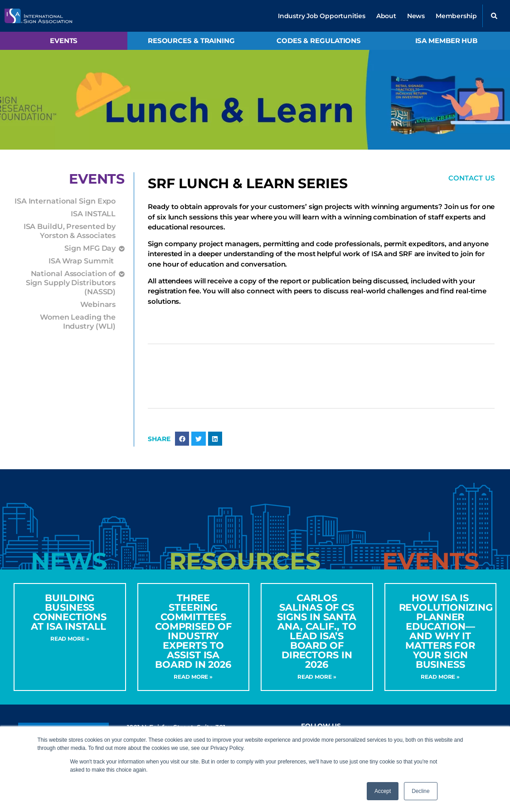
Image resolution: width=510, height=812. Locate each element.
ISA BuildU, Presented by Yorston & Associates (70, 231)
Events (64, 41)
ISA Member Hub (447, 41)
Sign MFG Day (90, 248)
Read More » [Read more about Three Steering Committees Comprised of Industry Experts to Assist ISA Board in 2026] (193, 677)
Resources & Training (191, 41)
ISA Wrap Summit (82, 261)
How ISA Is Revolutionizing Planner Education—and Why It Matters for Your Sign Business (446, 631)
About (386, 16)
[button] (494, 16)
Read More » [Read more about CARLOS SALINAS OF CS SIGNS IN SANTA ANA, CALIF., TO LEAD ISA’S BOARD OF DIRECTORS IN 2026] (317, 677)
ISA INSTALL (93, 214)
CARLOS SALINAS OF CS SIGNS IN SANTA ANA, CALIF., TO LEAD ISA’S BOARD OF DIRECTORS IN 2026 (317, 631)
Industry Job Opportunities (322, 16)
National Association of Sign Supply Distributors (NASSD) (71, 282)
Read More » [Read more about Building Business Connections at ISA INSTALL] (70, 639)
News (416, 16)
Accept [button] (383, 791)
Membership (456, 16)
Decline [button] (420, 791)
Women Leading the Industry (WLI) (78, 322)
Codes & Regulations (319, 41)
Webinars (98, 304)
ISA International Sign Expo (65, 201)
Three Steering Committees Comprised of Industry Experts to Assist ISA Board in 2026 (193, 631)
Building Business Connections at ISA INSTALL (70, 612)
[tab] (69, 562)
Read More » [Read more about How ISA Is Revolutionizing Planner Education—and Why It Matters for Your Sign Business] (440, 677)
